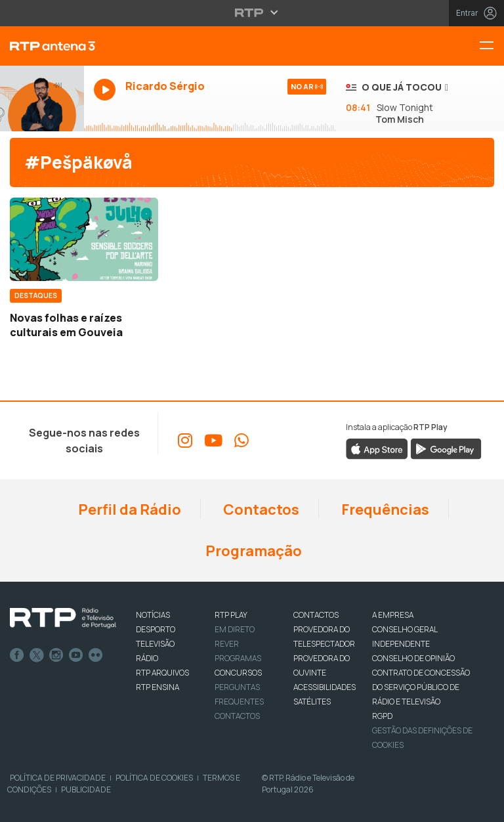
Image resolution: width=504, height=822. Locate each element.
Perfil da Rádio (128, 509)
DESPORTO (156, 629)
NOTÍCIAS (153, 615)
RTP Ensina (157, 687)
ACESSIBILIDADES (325, 687)
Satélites (312, 702)
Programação (252, 551)
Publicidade (86, 790)
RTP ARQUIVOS (162, 673)
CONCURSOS (238, 673)
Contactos (260, 509)
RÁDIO (147, 658)
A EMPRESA (393, 615)
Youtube (76, 655)
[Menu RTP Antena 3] (492, 46)
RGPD (382, 716)
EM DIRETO (235, 629)
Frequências (384, 509)
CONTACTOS (316, 615)
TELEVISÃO (155, 644)
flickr (96, 655)
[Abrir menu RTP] (252, 12)
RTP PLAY (231, 615)
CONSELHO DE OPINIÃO (413, 658)
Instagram (56, 655)
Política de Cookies (154, 778)
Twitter (37, 655)
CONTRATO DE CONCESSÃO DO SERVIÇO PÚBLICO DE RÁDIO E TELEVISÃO (421, 687)
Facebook (17, 655)
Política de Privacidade (58, 778)
